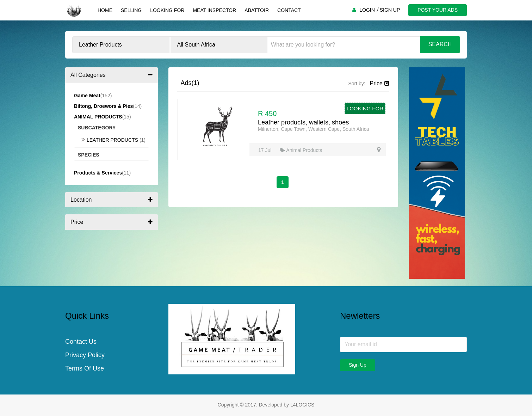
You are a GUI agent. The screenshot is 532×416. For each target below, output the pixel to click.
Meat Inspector (214, 10)
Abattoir (257, 10)
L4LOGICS (302, 405)
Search (440, 44)
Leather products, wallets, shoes (303, 122)
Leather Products (110, 140)
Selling (131, 10)
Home (105, 10)
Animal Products (301, 150)
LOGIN (367, 10)
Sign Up (358, 365)
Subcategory (97, 128)
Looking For (167, 10)
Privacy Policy (85, 355)
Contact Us (81, 342)
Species (89, 155)
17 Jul (265, 150)
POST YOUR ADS (438, 10)
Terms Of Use (85, 368)
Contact (289, 10)
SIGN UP (390, 10)
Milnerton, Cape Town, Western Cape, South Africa (313, 129)
